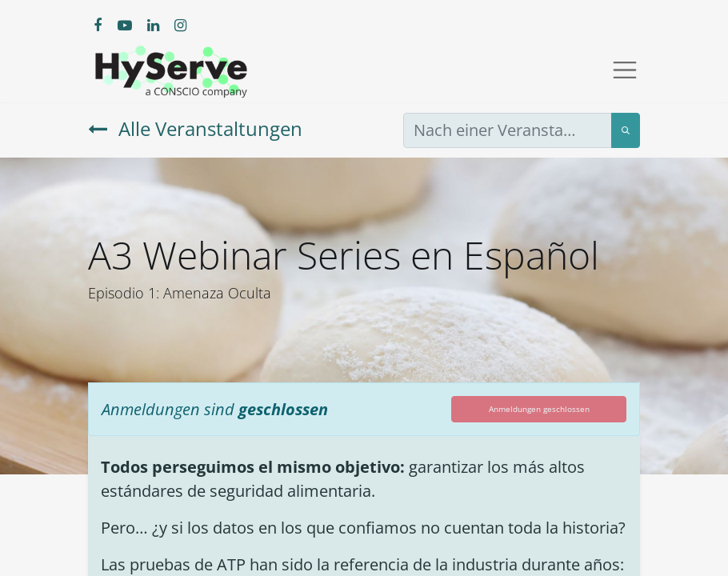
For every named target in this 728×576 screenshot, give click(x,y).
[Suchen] (626, 130)
